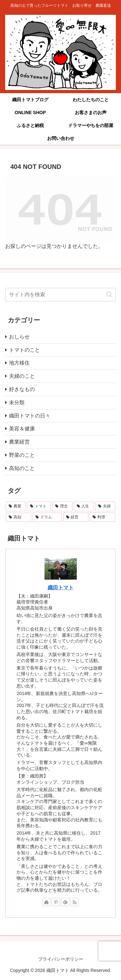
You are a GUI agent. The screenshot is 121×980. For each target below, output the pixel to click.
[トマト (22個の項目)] (39, 506)
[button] (109, 294)
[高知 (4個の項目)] (19, 517)
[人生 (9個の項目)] (84, 506)
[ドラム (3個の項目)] (47, 517)
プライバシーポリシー (61, 959)
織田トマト (61, 588)
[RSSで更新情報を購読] (75, 902)
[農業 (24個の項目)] (16, 506)
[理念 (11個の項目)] (62, 506)
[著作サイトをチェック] (46, 902)
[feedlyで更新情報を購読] (65, 902)
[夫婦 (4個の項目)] (105, 506)
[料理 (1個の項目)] (102, 517)
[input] (60, 295)
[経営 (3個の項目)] (76, 517)
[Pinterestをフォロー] (56, 902)
